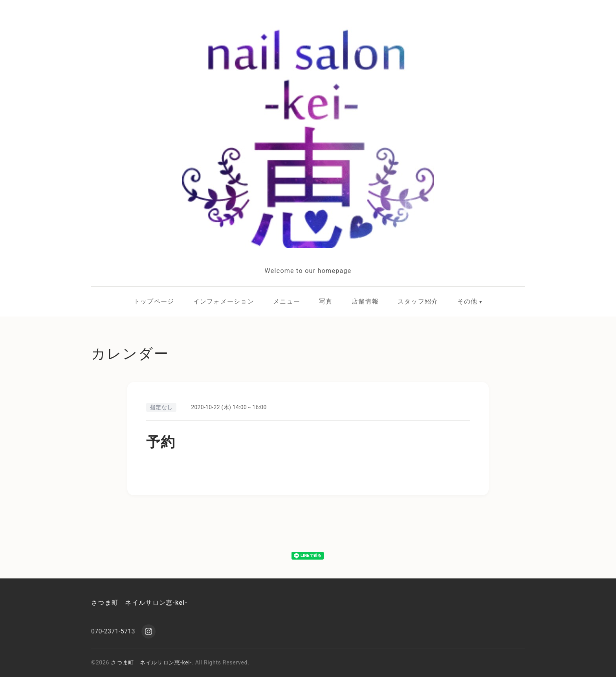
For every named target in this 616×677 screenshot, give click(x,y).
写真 (326, 301)
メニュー (287, 301)
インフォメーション (224, 301)
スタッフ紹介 (418, 301)
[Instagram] (148, 631)
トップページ (154, 301)
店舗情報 (365, 301)
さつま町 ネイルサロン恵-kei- (139, 603)
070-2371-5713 (113, 631)
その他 (467, 301)
